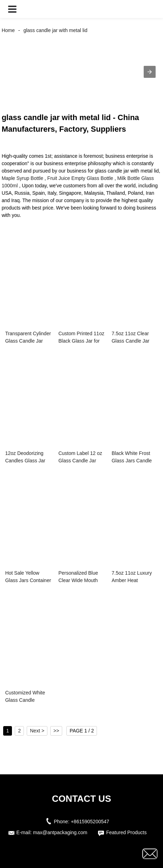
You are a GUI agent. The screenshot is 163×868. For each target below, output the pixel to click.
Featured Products (126, 832)
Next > (37, 731)
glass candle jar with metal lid (56, 30)
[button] (12, 9)
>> (56, 731)
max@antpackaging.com (60, 832)
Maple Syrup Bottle (22, 178)
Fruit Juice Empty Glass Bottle (80, 178)
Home (8, 30)
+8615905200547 (90, 822)
